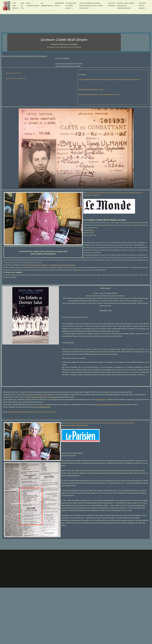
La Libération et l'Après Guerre (71, 6)
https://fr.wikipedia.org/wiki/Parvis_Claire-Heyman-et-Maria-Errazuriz (99, 95)
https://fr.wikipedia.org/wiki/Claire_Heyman (91, 90)
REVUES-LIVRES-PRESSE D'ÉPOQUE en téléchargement (126, 6)
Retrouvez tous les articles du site (16, 79)
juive (41, 395)
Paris (28, 395)
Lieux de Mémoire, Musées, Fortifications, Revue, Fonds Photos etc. (91, 6)
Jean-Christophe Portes (42, 407)
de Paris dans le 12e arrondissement (49, 397)
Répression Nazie (59, 5)
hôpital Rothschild (33, 397)
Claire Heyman (102, 400)
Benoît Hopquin (90, 230)
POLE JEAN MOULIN (15, 6)
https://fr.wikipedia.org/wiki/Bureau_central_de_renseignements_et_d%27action (32, 412)
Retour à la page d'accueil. (13, 73)
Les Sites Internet (112, 5)
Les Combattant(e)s (47, 5)
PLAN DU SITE (23, 6)
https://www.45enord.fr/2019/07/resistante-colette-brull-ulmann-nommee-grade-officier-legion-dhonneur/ (109, 80)
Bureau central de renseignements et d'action (110, 405)
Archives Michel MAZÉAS (142, 6)
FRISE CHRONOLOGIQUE (33, 5)
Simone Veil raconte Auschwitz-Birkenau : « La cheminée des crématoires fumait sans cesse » (50, 265)
